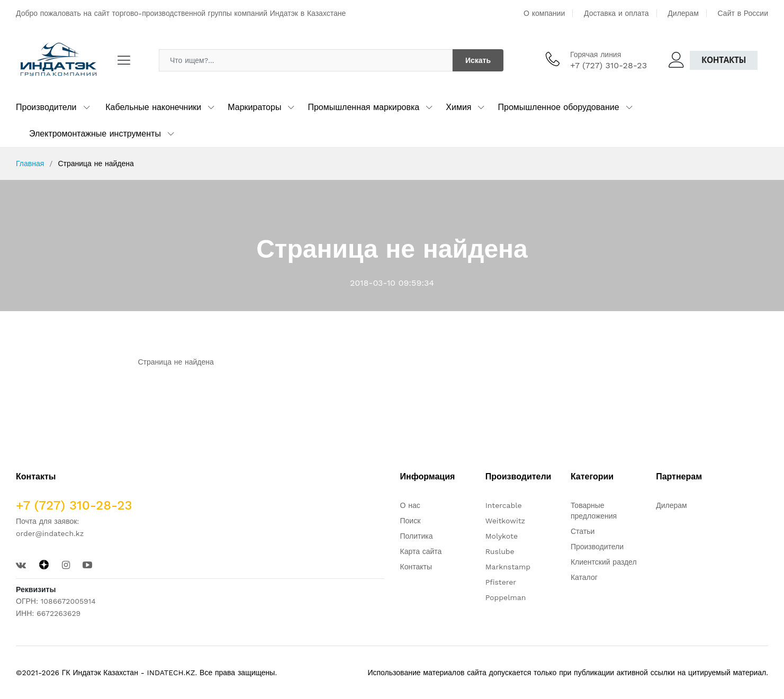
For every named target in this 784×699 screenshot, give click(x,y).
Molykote (502, 536)
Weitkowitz (505, 521)
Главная (30, 164)
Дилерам (683, 13)
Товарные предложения (594, 511)
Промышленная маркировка (363, 107)
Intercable (504, 505)
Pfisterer (501, 582)
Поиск (411, 521)
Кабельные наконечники (153, 107)
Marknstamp (508, 567)
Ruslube (500, 551)
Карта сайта (421, 551)
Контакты (724, 60)
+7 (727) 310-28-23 (609, 65)
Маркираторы (254, 107)
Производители (46, 107)
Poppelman (506, 597)
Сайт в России (743, 13)
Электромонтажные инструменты (95, 134)
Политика (417, 536)
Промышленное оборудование (558, 107)
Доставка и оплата (616, 13)
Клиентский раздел (604, 562)
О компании (544, 13)
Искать (478, 60)
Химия (458, 107)
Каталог (584, 577)
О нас (410, 505)
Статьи (583, 531)
